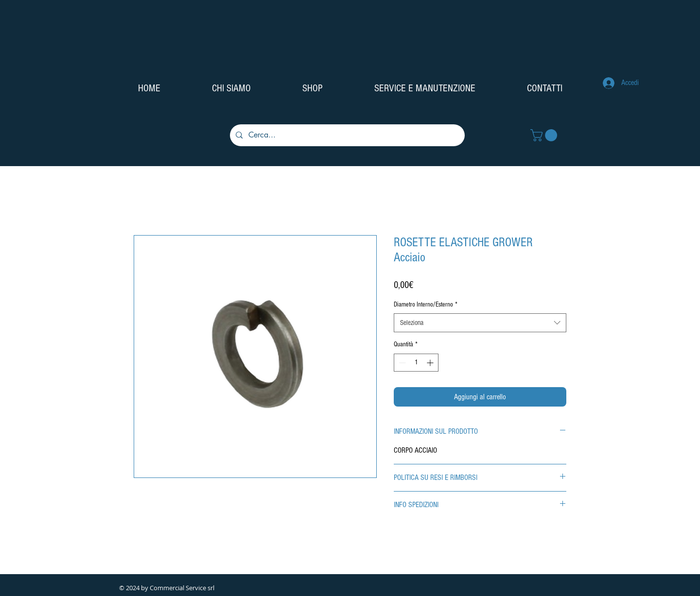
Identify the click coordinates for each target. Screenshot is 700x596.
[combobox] (480, 323)
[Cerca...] (346, 135)
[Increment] (431, 363)
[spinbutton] (416, 363)
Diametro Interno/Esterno (426, 305)
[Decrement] (401, 363)
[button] (545, 135)
